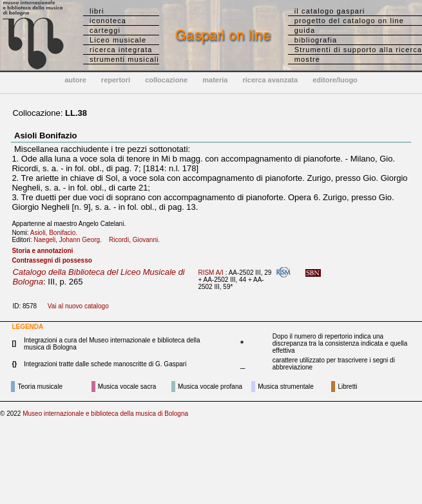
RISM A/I (210, 273)
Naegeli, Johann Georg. (70, 240)
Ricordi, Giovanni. (137, 240)
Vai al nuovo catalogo (78, 306)
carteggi (105, 30)
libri (97, 11)
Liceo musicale (118, 40)
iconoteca (108, 21)
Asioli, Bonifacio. (57, 233)
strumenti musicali (124, 59)
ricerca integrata (121, 50)
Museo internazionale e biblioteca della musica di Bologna (105, 414)
